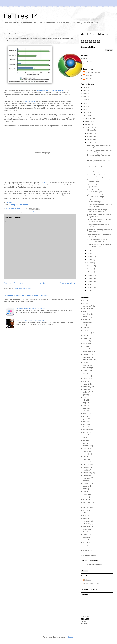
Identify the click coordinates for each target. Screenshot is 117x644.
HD (84, 400)
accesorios (87, 306)
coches (85, 349)
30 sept (90, 130)
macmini (86, 451)
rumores (86, 497)
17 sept (90, 269)
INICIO (83, 622)
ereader (86, 379)
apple (13, 212)
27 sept (90, 139)
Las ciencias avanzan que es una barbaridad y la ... (99, 161)
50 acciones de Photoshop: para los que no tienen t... (100, 186)
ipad (85, 419)
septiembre (90, 127)
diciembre (89, 118)
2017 (85, 97)
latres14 (88, 79)
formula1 (86, 384)
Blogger (70, 637)
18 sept (90, 266)
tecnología (87, 521)
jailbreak (86, 430)
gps (84, 397)
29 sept (90, 133)
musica (85, 475)
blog (85, 336)
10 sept (90, 290)
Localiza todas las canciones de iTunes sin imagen (98, 201)
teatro (85, 518)
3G (84, 303)
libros (85, 440)
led (84, 438)
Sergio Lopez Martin (93, 72)
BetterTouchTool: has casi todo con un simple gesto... (99, 146)
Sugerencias (87, 61)
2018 (85, 94)
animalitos (87, 314)
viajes (85, 540)
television (86, 524)
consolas (86, 354)
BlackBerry (87, 333)
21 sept (90, 257)
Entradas (87, 580)
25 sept (90, 250)
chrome (86, 341)
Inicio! (85, 59)
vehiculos (86, 537)
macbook (86, 446)
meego (85, 459)
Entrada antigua (68, 283)
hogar (85, 403)
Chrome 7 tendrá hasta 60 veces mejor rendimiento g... (98, 176)
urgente (86, 534)
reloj (85, 491)
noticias (86, 483)
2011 (85, 112)
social (85, 505)
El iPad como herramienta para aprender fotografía (98, 171)
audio (85, 328)
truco (85, 529)
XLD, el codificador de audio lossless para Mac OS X (97, 241)
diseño (85, 373)
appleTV (86, 322)
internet (18, 212)
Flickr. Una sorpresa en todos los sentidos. (31, 308)
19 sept (90, 263)
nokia (85, 481)
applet (85, 319)
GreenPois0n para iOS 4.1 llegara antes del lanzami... (99, 221)
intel (84, 411)
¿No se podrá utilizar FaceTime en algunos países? (99, 216)
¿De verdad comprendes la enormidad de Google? (96, 196)
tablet (85, 513)
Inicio (42, 283)
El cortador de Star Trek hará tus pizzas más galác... (98, 156)
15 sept (90, 275)
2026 (85, 88)
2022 (85, 91)
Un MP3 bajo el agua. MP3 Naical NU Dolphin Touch (99, 246)
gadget (85, 389)
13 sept (90, 281)
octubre (88, 124)
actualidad (87, 309)
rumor (85, 494)
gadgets (86, 392)
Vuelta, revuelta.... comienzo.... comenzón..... (31, 320)
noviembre (89, 121)
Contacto (86, 64)
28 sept (90, 136)
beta (85, 330)
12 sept (90, 284)
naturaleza (87, 478)
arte (84, 325)
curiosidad (87, 357)
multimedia (87, 473)
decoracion (87, 365)
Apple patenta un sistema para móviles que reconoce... (98, 211)
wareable (86, 545)
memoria (86, 462)
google (85, 395)
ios (84, 416)
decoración (87, 368)
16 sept (90, 272)
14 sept (90, 278)
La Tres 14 (21, 16)
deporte (86, 370)
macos (24, 212)
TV (84, 532)
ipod (85, 424)
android (86, 311)
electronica (87, 376)
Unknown (89, 75)
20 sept (90, 260)
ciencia (85, 344)
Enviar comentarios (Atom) (23, 288)
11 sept (90, 287)
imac (85, 408)
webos (85, 548)
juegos (85, 432)
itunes (85, 427)
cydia (85, 362)
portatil (85, 489)
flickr (85, 381)
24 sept (90, 253)
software (38, 212)
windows (86, 551)
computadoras (88, 352)
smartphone (87, 502)
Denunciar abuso (89, 556)
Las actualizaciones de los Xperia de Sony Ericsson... (100, 206)
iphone (85, 422)
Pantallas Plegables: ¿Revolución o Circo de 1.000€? (27, 295)
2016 (85, 100)
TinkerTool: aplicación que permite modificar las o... (99, 181)
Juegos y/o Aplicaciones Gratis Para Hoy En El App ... (100, 151)
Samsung (86, 500)
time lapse (87, 526)
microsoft (31, 212)
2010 (85, 115)
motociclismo (88, 467)
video (85, 542)
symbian (86, 510)
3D (84, 301)
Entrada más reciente (14, 283)
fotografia (86, 387)
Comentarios (88, 583)
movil (85, 470)
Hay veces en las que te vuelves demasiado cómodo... (98, 166)
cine (84, 346)
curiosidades (87, 360)
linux (85, 443)
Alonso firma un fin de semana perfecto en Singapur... (98, 191)
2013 (85, 106)
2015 (85, 103)
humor (85, 405)
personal (86, 486)
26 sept (90, 142)
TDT (85, 516)
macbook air (87, 448)
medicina (86, 456)
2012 (85, 109)
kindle (85, 435)
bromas (86, 338)
